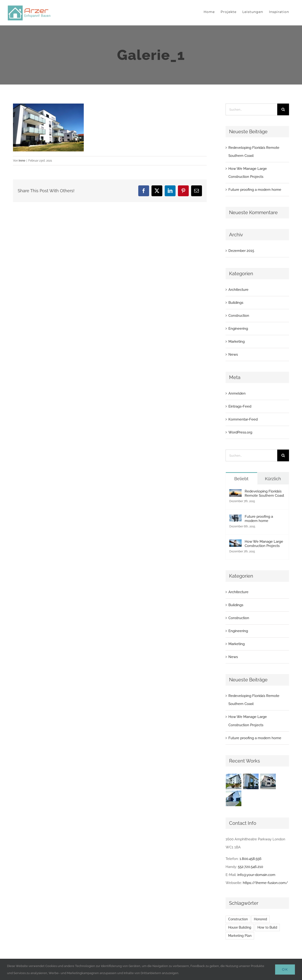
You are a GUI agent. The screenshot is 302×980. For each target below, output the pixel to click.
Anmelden (237, 393)
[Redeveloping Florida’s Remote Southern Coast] (235, 493)
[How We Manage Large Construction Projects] (235, 543)
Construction (239, 316)
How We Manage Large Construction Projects (264, 544)
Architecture (238, 290)
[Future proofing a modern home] (235, 518)
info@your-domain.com (256, 875)
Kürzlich (273, 479)
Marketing (237, 342)
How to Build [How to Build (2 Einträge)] (267, 927)
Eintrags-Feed (240, 406)
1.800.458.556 (250, 859)
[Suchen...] (251, 109)
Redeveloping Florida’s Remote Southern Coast (264, 493)
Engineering (238, 329)
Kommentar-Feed (243, 419)
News (233, 354)
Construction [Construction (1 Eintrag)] (238, 919)
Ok (285, 969)
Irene (22, 161)
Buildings (236, 303)
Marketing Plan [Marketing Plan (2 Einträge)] (240, 936)
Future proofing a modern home (255, 190)
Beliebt (241, 479)
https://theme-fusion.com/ (265, 883)
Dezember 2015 (241, 251)
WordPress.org (240, 432)
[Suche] (283, 109)
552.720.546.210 (250, 867)
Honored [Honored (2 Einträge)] (260, 919)
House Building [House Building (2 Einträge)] (240, 927)
